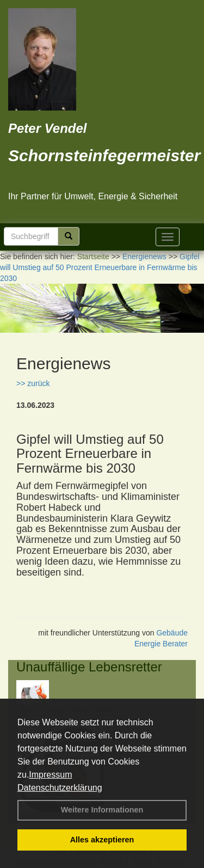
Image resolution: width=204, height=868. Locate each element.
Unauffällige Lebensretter (89, 667)
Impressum (50, 775)
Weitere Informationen (102, 810)
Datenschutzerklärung (60, 788)
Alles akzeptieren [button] (102, 840)
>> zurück (33, 383)
